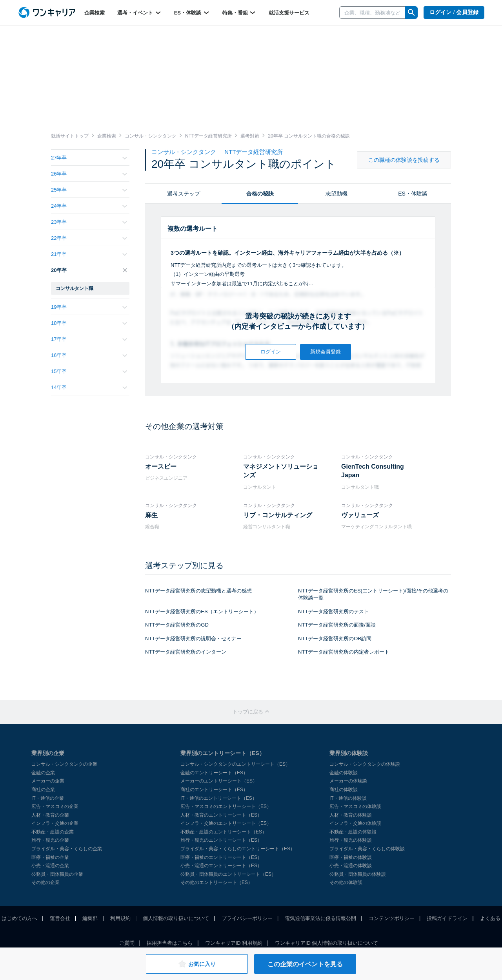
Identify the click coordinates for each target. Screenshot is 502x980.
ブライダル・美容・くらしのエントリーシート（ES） (238, 849)
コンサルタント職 (75, 288)
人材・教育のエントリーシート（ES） (221, 815)
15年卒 (89, 371)
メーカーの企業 (48, 781)
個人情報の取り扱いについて (176, 918)
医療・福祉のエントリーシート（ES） (221, 857)
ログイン (271, 352)
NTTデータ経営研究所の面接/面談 (337, 625)
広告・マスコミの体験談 (355, 806)
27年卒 (89, 158)
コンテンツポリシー (392, 918)
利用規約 (120, 918)
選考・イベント (139, 13)
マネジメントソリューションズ (281, 471)
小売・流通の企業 (50, 866)
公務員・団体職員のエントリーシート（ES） (228, 874)
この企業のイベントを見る (305, 964)
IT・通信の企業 (48, 798)
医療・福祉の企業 (50, 857)
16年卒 (89, 355)
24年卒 (89, 206)
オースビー (161, 466)
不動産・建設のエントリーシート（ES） (224, 832)
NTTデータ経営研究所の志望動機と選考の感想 (198, 591)
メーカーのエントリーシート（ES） (219, 781)
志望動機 (336, 194)
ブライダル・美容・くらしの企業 (67, 849)
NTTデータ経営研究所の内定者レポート (344, 652)
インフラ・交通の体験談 (355, 823)
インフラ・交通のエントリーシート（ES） (226, 823)
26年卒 (89, 174)
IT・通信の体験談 (348, 798)
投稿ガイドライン (447, 918)
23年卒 (89, 222)
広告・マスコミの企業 (55, 806)
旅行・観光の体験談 (351, 840)
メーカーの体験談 (348, 781)
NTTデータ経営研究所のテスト (334, 611)
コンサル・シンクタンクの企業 (64, 764)
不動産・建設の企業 (53, 832)
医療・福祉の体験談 (351, 857)
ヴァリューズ (360, 515)
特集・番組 (239, 13)
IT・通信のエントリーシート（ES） (219, 798)
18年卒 (89, 323)
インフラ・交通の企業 (55, 823)
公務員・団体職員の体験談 (358, 874)
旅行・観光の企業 (50, 840)
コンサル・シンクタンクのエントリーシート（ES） (235, 764)
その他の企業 (45, 882)
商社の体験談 (344, 790)
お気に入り (197, 964)
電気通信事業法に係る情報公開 (320, 918)
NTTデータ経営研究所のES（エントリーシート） (202, 611)
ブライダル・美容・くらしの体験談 (367, 849)
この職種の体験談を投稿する (404, 160)
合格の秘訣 (260, 194)
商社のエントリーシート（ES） (214, 790)
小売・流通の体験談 (351, 866)
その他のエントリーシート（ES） (216, 882)
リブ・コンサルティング (278, 515)
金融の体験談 (344, 773)
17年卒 (89, 339)
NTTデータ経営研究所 (254, 152)
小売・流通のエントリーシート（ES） (221, 866)
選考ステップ (184, 194)
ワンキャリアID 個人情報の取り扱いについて (327, 943)
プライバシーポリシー (247, 918)
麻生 (151, 515)
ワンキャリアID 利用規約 (234, 943)
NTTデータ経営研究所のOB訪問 (335, 639)
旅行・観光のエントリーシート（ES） (221, 840)
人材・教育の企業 (50, 815)
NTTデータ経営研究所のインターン (186, 652)
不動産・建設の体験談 (353, 832)
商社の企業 (43, 790)
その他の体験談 (346, 882)
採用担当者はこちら (170, 943)
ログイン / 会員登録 (454, 12)
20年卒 (89, 270)
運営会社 (60, 918)
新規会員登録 (326, 352)
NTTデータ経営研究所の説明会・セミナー (193, 639)
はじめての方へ (19, 918)
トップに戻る (251, 712)
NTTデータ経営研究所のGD (177, 625)
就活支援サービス (289, 13)
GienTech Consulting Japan (373, 471)
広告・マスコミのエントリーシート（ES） (226, 806)
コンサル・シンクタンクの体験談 (365, 764)
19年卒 (89, 307)
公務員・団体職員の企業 (57, 874)
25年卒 (89, 190)
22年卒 (89, 238)
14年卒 (89, 387)
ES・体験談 (192, 13)
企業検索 (95, 13)
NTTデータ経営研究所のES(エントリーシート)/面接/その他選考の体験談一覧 (373, 594)
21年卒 (89, 254)
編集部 (90, 918)
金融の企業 (43, 773)
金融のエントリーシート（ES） (214, 773)
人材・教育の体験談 (351, 815)
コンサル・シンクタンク (185, 152)
